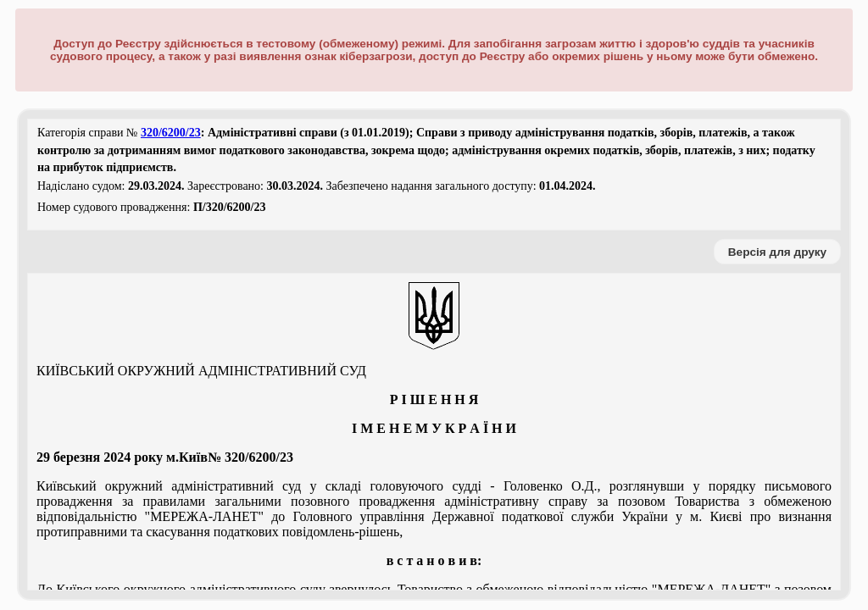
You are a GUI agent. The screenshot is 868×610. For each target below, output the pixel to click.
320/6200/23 (171, 133)
